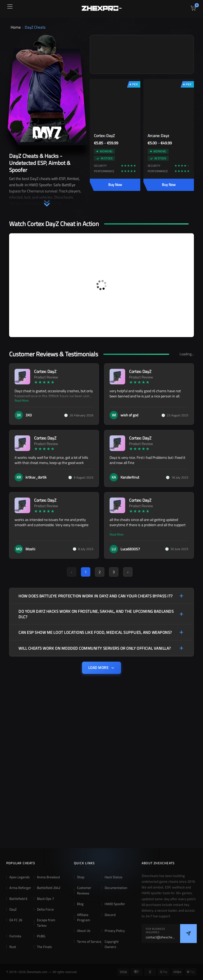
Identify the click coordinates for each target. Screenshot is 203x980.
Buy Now (115, 185)
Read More (22, 401)
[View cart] (193, 8)
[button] (47, 199)
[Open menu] (10, 7)
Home (16, 27)
